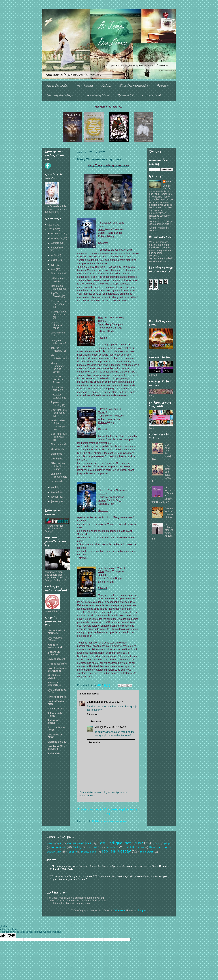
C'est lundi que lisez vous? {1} (59, 437)
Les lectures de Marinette (57, 632)
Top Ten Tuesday (116, 851)
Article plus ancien (126, 809)
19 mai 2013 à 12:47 (112, 702)
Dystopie (167, 844)
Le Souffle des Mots (56, 703)
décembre (57, 234)
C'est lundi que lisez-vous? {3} (59, 304)
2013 (51, 229)
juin (54, 265)
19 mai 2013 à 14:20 (115, 727)
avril (54, 487)
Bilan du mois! (58, 274)
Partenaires (163, 86)
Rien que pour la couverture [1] (59, 314)
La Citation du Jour (135, 847)
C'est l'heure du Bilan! (79, 844)
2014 (51, 225)
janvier (55, 501)
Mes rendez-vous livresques (60, 96)
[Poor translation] (11, 936)
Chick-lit (156, 844)
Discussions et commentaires (134, 86)
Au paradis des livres (57, 729)
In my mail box (94, 847)
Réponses (96, 721)
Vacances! (56, 481)
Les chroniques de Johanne (57, 670)
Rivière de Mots (57, 697)
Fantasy (77, 847)
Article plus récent (91, 809)
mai (54, 269)
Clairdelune (93, 702)
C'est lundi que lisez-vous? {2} (59, 413)
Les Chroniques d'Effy (57, 691)
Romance (72, 852)
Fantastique (58, 847)
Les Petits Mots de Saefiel (57, 748)
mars (54, 492)
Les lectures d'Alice (55, 639)
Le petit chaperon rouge (57, 325)
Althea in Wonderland (55, 646)
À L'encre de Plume (55, 715)
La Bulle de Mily (57, 742)
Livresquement (56, 659)
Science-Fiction (89, 852)
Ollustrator (119, 911)
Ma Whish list (85, 86)
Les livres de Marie (55, 736)
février (55, 497)
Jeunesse (112, 847)
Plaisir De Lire (56, 709)
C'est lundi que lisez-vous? (120, 843)
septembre (57, 248)
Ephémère (54, 754)
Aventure (51, 844)
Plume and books (54, 722)
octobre (56, 243)
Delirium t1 (56, 459)
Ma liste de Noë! (126, 96)
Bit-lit (61, 844)
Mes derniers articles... (57, 86)
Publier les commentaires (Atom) (110, 821)
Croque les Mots (57, 664)
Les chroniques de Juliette (96, 96)
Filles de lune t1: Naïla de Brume (58, 466)
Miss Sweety (58, 449)
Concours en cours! (151, 96)
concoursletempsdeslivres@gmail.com (161, 260)
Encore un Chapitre (54, 653)
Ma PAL (106, 86)
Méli (97, 727)
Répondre (92, 714)
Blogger (142, 911)
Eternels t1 (56, 454)
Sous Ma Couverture (54, 684)
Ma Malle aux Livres (55, 677)
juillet (54, 260)
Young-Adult (146, 852)
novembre (57, 238)
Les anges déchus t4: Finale (57, 379)
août (54, 255)
